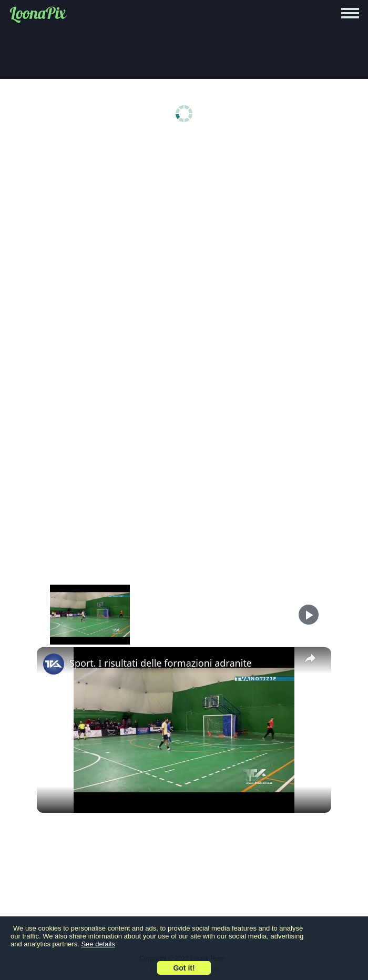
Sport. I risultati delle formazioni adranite (161, 663)
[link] (54, 664)
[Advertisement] (184, 222)
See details (98, 944)
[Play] (309, 615)
